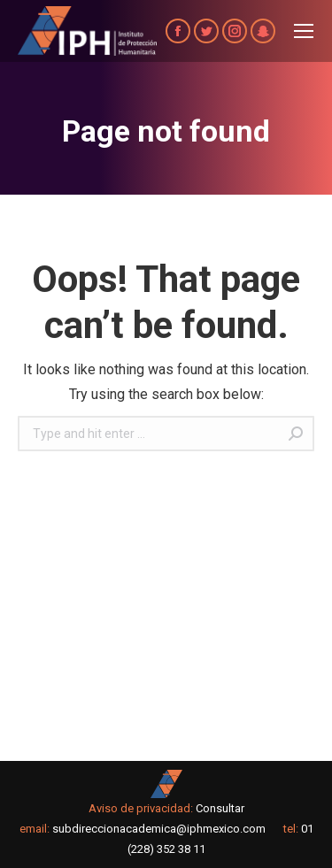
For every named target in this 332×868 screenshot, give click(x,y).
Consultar (220, 808)
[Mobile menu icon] (304, 31)
